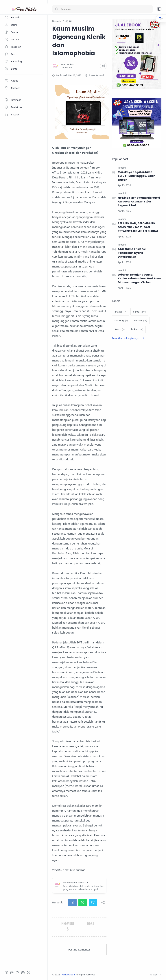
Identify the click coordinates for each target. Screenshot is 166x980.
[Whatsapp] (28, 973)
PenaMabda (68, 975)
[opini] (123, 168)
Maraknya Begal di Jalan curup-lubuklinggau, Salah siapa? (137, 176)
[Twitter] (17, 973)
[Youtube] (23, 973)
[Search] (103, 9)
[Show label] (128, 338)
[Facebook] (6, 973)
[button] (159, 9)
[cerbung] (121, 321)
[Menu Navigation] (6, 9)
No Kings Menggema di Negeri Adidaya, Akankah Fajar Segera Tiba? (139, 202)
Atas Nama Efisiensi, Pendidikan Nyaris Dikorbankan (132, 253)
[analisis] (120, 312)
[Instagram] (12, 973)
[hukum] (137, 329)
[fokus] (120, 329)
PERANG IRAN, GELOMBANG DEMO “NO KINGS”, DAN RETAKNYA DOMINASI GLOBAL (138, 227)
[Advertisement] (137, 372)
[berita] (139, 312)
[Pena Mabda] (68, 65)
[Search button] (57, 9)
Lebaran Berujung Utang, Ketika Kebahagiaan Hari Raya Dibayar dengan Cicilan (139, 278)
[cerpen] (141, 321)
